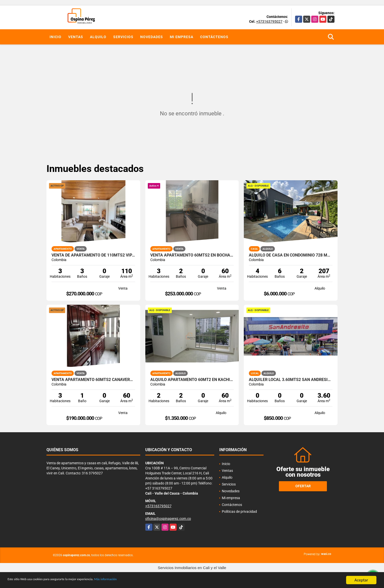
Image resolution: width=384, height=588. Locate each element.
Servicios (123, 37)
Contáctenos (214, 37)
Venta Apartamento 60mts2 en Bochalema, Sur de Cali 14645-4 (192, 255)
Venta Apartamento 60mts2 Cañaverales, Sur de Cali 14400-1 (93, 380)
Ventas (76, 37)
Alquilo (98, 37)
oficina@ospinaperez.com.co (168, 519)
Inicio (55, 37)
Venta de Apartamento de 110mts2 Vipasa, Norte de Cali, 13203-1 (93, 255)
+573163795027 (269, 21)
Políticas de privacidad (239, 512)
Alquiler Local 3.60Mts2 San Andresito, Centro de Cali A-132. (291, 380)
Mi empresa (182, 37)
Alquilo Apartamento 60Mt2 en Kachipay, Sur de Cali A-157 (192, 380)
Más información (135, 581)
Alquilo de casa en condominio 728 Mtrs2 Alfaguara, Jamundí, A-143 (291, 255)
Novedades (152, 37)
